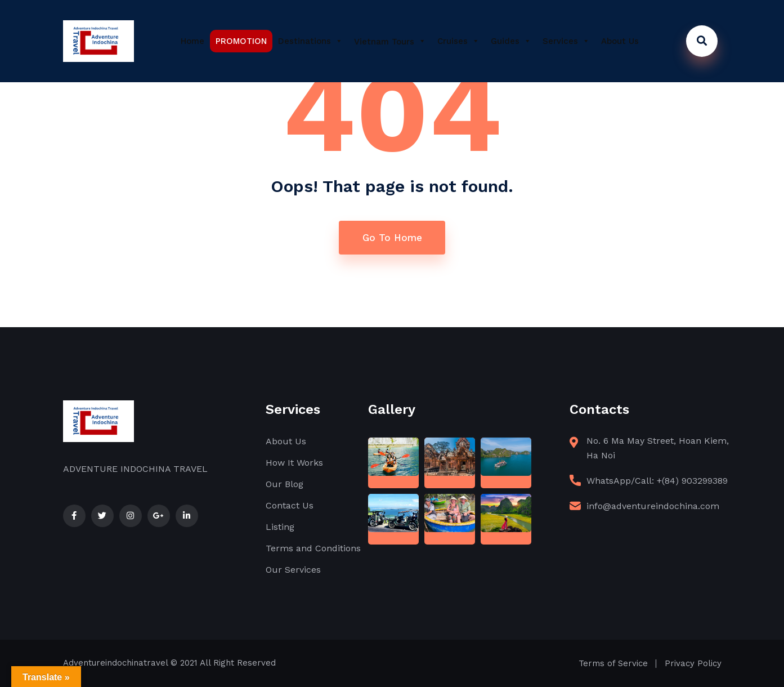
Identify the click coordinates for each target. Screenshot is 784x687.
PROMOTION (241, 41)
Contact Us (290, 505)
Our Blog (285, 484)
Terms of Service (613, 663)
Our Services (293, 570)
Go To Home (392, 238)
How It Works (294, 463)
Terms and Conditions (313, 548)
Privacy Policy (693, 663)
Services (566, 41)
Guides (511, 41)
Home (192, 41)
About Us (620, 41)
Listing (280, 527)
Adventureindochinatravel (115, 663)
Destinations (310, 41)
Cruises (458, 41)
